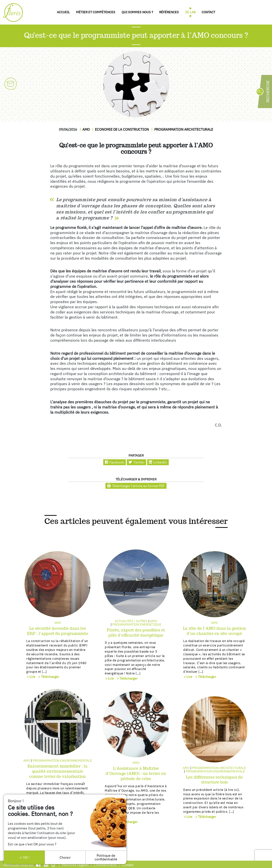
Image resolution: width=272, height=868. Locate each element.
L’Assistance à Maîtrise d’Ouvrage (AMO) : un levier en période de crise (136, 774)
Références (169, 12)
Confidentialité (105, 865)
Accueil (63, 12)
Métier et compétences (96, 12)
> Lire (31, 677)
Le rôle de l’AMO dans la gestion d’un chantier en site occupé (214, 631)
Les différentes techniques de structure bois (214, 780)
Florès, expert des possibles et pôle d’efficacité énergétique (136, 633)
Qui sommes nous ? (137, 12)
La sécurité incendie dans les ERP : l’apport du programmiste (58, 631)
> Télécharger (49, 677)
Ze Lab (190, 12)
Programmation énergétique (137, 624)
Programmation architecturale (184, 129)
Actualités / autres (131, 621)
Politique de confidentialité (106, 857)
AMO (86, 129)
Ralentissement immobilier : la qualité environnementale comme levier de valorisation (58, 771)
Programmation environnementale (62, 761)
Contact (208, 12)
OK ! (24, 857)
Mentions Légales (75, 865)
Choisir (65, 857)
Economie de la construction (122, 129)
